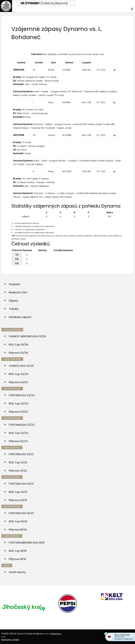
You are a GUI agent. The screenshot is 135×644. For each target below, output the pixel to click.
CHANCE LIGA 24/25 (21, 366)
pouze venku (92, 54)
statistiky (63, 54)
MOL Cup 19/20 (18, 521)
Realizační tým (18, 292)
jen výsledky (50, 54)
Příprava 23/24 (18, 412)
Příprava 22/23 (18, 441)
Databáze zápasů (20, 317)
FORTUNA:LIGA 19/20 (21, 513)
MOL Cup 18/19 (18, 551)
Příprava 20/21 (18, 500)
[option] (23, 607)
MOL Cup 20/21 (18, 492)
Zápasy (13, 301)
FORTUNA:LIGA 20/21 (21, 484)
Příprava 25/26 (18, 353)
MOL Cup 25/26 (19, 345)
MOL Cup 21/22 (18, 462)
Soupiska (15, 284)
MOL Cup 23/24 (19, 403)
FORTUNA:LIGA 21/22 (21, 454)
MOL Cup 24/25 (19, 374)
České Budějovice (44, 3)
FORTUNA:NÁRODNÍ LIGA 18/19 (27, 543)
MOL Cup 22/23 (18, 433)
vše (102, 54)
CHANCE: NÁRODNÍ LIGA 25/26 (27, 336)
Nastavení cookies (10, 640)
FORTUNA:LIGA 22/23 (22, 425)
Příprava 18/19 (17, 559)
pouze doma (76, 54)
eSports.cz (56, 634)
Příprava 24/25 (18, 382)
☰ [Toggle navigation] (132, 9)
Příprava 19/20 (18, 530)
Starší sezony (17, 572)
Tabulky (14, 309)
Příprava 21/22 (18, 471)
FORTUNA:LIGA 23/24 (22, 395)
